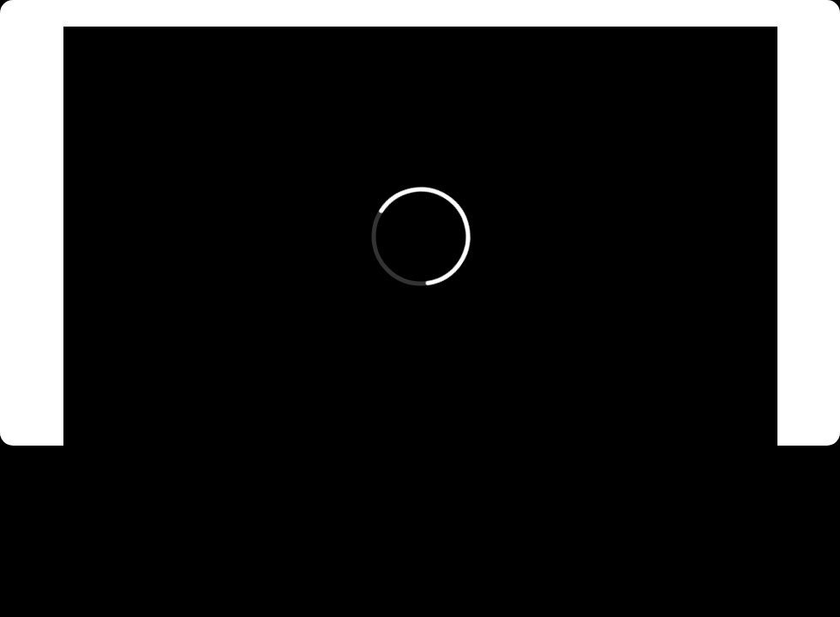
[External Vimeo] (420, 236)
